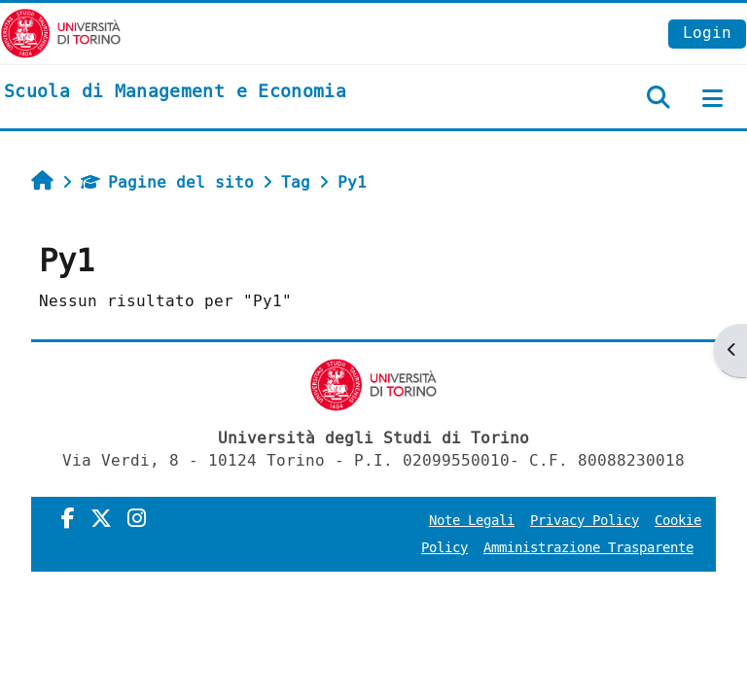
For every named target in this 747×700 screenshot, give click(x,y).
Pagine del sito (167, 182)
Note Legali (472, 521)
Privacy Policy (585, 521)
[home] (175, 92)
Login (707, 33)
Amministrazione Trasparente (588, 548)
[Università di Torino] (61, 33)
